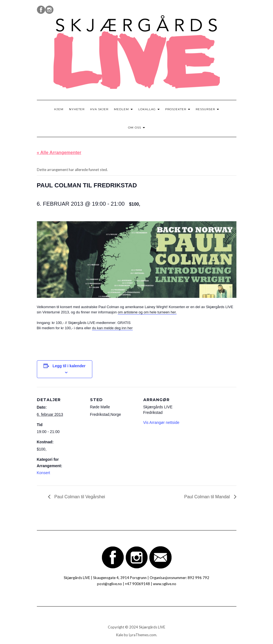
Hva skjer (99, 109)
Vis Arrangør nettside (161, 422)
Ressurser (207, 109)
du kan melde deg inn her (112, 328)
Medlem (123, 109)
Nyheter (77, 109)
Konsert (44, 473)
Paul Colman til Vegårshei (79, 497)
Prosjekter (178, 109)
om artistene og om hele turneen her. (147, 312)
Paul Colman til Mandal (208, 497)
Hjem (59, 109)
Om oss (136, 128)
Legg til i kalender (69, 366)
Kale (120, 635)
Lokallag (149, 109)
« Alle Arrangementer (59, 153)
